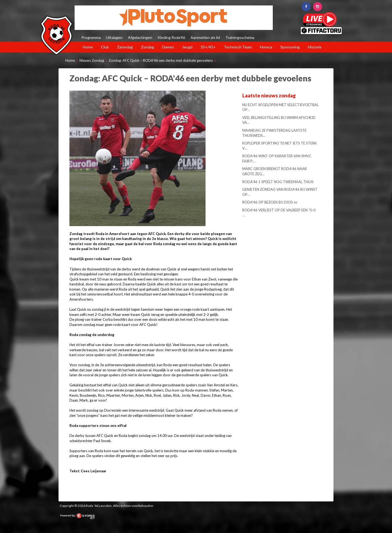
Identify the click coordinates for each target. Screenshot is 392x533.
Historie (315, 47)
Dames (168, 47)
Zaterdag (125, 47)
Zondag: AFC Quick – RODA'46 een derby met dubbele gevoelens (161, 60)
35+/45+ (208, 47)
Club (105, 47)
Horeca (266, 47)
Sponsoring (290, 47)
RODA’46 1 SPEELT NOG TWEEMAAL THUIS (278, 182)
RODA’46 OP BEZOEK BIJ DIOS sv (270, 202)
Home (88, 47)
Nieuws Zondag (92, 60)
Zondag (148, 47)
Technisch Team (238, 47)
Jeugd (187, 47)
